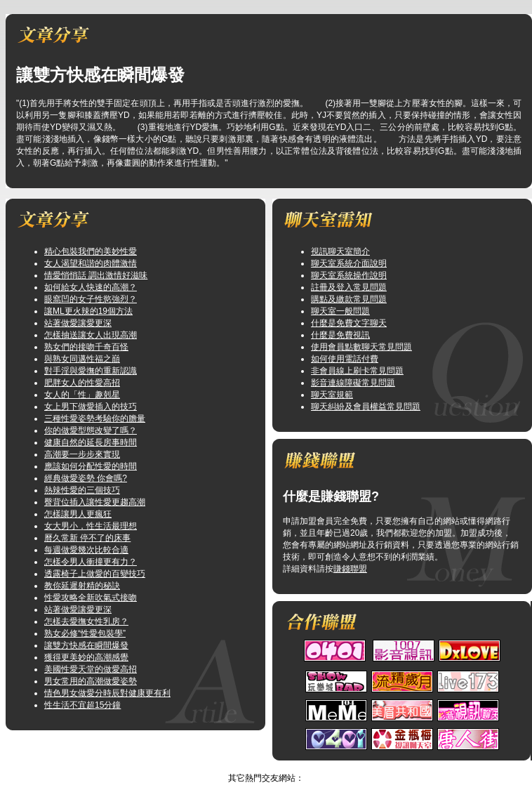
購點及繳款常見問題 (349, 299)
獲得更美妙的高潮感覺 (86, 657)
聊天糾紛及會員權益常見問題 (366, 407)
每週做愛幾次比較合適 (86, 550)
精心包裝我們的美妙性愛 (91, 251)
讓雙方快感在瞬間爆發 (86, 645)
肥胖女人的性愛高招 (82, 383)
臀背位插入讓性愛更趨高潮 (95, 502)
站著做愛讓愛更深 (78, 323)
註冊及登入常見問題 (349, 287)
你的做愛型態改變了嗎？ (91, 430)
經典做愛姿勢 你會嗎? (86, 478)
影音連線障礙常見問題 (353, 383)
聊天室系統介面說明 (349, 263)
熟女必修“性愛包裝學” (85, 633)
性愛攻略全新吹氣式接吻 (91, 598)
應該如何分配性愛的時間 (91, 466)
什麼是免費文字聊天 (349, 323)
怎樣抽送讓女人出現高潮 (91, 335)
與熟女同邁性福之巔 (82, 359)
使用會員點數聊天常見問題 (361, 347)
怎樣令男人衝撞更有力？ (91, 562)
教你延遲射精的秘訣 (82, 586)
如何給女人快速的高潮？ (91, 287)
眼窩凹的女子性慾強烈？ (91, 299)
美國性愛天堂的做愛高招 (91, 669)
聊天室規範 (332, 395)
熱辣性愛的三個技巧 (82, 490)
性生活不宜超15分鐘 (82, 705)
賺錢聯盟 (350, 569)
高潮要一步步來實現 (82, 454)
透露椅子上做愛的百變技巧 (95, 574)
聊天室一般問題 (340, 311)
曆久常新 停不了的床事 (87, 538)
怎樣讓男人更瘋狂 (78, 514)
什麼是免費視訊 (340, 335)
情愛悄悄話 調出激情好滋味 (96, 275)
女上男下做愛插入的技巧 (91, 407)
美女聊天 (252, 766)
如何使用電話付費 (345, 359)
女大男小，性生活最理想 (91, 526)
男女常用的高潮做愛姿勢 (91, 681)
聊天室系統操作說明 (349, 275)
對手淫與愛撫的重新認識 (91, 371)
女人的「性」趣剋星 (82, 395)
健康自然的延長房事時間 (91, 442)
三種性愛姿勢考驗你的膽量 (95, 419)
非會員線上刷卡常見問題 (357, 371)
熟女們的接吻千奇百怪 (86, 347)
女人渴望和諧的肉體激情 (91, 263)
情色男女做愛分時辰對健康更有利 (107, 693)
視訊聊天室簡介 (340, 251)
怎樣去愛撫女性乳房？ (86, 621)
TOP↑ (286, 766)
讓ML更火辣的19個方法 (88, 311)
